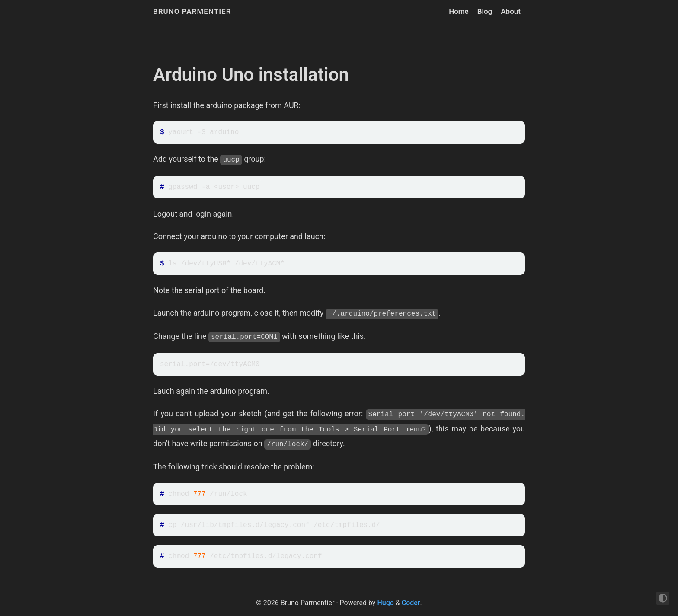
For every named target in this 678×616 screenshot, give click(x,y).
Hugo (385, 603)
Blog (485, 11)
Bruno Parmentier (192, 11)
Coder (411, 603)
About (511, 11)
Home (459, 11)
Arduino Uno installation (251, 75)
